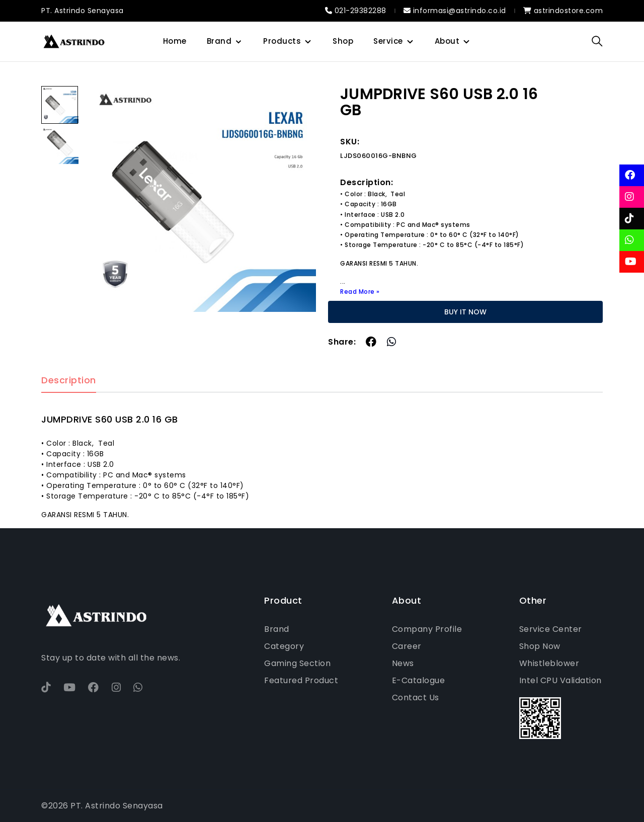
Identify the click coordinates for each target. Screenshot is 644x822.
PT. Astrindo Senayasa (83, 11)
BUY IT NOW (465, 312)
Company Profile (427, 629)
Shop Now (540, 646)
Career (407, 646)
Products (282, 41)
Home (175, 41)
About (447, 41)
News (403, 663)
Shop (343, 41)
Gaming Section (297, 663)
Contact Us (416, 697)
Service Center (551, 629)
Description (69, 381)
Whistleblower (549, 663)
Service (388, 41)
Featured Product (301, 680)
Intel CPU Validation (560, 680)
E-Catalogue (419, 680)
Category (284, 646)
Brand (219, 41)
